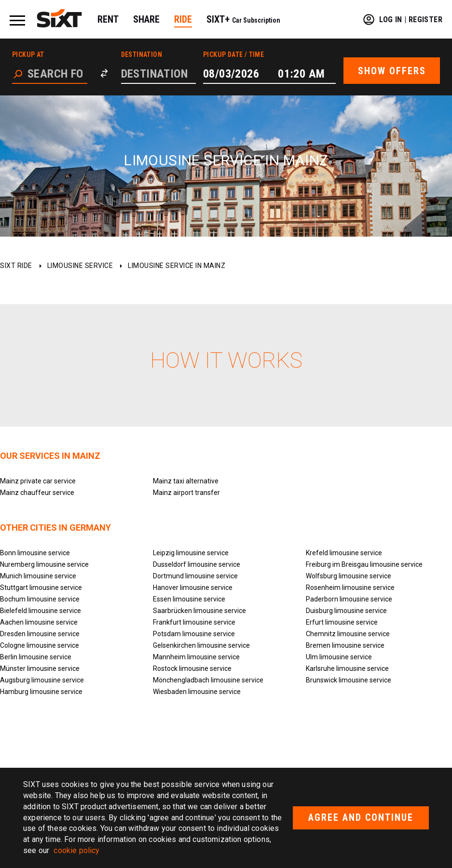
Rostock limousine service (192, 668)
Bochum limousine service (40, 599)
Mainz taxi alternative (186, 481)
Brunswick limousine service (349, 680)
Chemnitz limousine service (348, 634)
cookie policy (76, 850)
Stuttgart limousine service (41, 588)
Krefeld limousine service (344, 553)
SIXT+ (243, 19)
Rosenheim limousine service (350, 588)
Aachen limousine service (39, 622)
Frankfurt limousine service (194, 622)
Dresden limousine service (40, 634)
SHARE (146, 19)
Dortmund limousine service (195, 576)
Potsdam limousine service (194, 634)
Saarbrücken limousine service (199, 611)
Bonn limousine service (35, 553)
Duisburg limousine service (346, 611)
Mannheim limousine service (196, 657)
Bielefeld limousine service (41, 611)
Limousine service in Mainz (177, 266)
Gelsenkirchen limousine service (201, 645)
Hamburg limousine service (41, 692)
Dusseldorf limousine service (197, 564)
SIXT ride (16, 266)
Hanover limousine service (193, 588)
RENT (108, 19)
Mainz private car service (38, 481)
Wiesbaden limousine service (197, 692)
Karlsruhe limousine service (347, 668)
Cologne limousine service (40, 645)
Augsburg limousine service (42, 680)
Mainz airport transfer (186, 493)
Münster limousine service (40, 668)
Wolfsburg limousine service (349, 576)
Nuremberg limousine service (44, 564)
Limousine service (80, 266)
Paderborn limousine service (349, 599)
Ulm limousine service (339, 657)
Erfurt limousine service (342, 622)
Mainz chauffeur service (37, 493)
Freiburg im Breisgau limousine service (364, 564)
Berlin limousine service (36, 657)
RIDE (183, 19)
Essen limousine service (189, 599)
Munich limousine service (38, 576)
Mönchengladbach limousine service (208, 680)
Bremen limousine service (345, 645)
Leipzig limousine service (191, 553)
